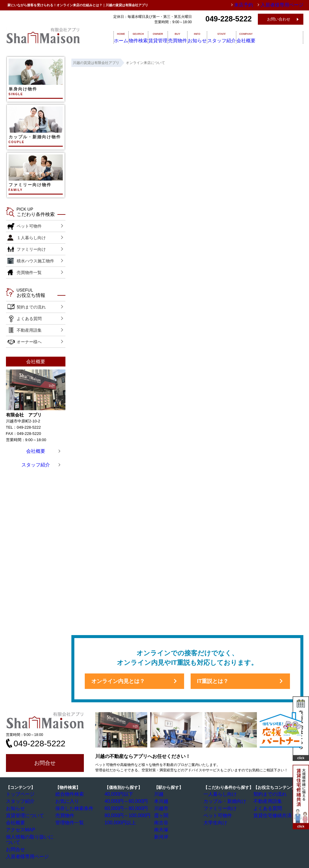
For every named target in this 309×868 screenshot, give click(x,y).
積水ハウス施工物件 (35, 261)
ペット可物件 (29, 226)
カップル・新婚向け (222, 801)
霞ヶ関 (162, 815)
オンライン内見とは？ (118, 681)
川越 (160, 794)
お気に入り (67, 801)
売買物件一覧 (29, 272)
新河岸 (162, 835)
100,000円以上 (119, 822)
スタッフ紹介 (257, 37)
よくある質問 (29, 319)
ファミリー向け (31, 249)
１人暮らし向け (31, 238)
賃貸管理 (169, 37)
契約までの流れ (31, 307)
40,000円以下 (118, 794)
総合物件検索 (69, 794)
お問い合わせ (279, 19)
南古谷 (162, 822)
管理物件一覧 (69, 822)
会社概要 (289, 37)
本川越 (162, 801)
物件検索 (141, 37)
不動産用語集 (29, 330)
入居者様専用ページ (25, 849)
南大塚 (162, 828)
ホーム (115, 37)
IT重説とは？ (213, 681)
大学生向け (215, 822)
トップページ (19, 794)
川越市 (162, 808)
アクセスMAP (20, 828)
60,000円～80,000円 (124, 808)
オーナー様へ (29, 342)
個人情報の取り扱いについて (32, 835)
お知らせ (225, 37)
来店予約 (257, 5)
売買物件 (197, 37)
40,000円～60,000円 (124, 801)
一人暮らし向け (219, 794)
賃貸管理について (23, 815)
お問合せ (45, 763)
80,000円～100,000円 (125, 815)
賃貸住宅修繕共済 (270, 815)
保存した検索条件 (72, 808)
